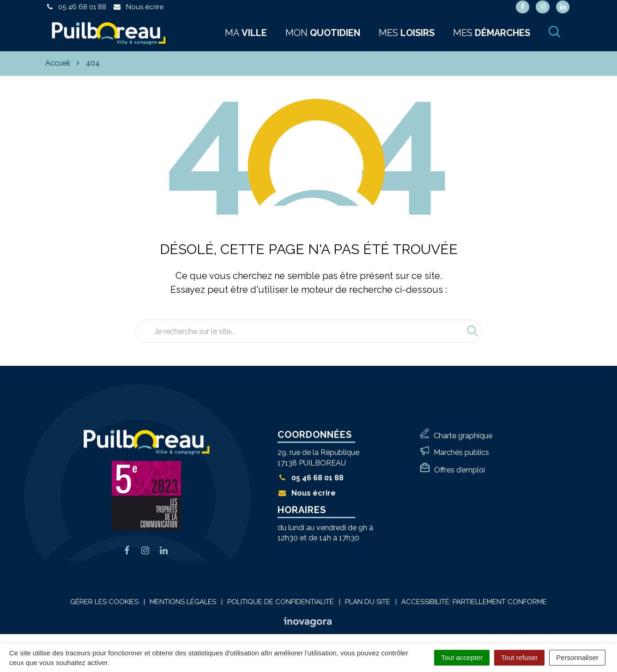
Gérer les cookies (104, 602)
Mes (407, 33)
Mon (323, 33)
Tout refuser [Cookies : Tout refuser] (519, 657)
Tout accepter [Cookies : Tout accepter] (462, 657)
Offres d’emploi (460, 470)
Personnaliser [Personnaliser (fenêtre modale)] (577, 657)
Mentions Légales (183, 602)
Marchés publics (461, 452)
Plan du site (368, 602)
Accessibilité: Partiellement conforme (474, 602)
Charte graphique (463, 436)
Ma (246, 33)
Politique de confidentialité (281, 602)
